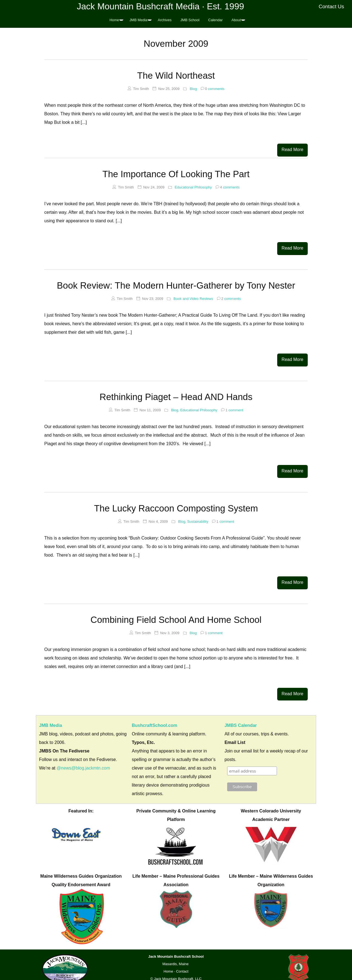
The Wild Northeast (176, 76)
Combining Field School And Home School (176, 613)
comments (213, 89)
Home (114, 20)
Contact (182, 963)
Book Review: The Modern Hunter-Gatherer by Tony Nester (176, 283)
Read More (292, 150)
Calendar (215, 20)
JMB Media (138, 20)
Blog (193, 89)
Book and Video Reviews (193, 296)
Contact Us (332, 6)
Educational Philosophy (193, 186)
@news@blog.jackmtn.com (83, 759)
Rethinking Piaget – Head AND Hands (176, 392)
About (236, 20)
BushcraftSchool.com (154, 717)
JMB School (190, 20)
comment (232, 406)
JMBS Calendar (240, 717)
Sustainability (198, 516)
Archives (165, 20)
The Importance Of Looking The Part (176, 173)
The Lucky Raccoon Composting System (176, 503)
